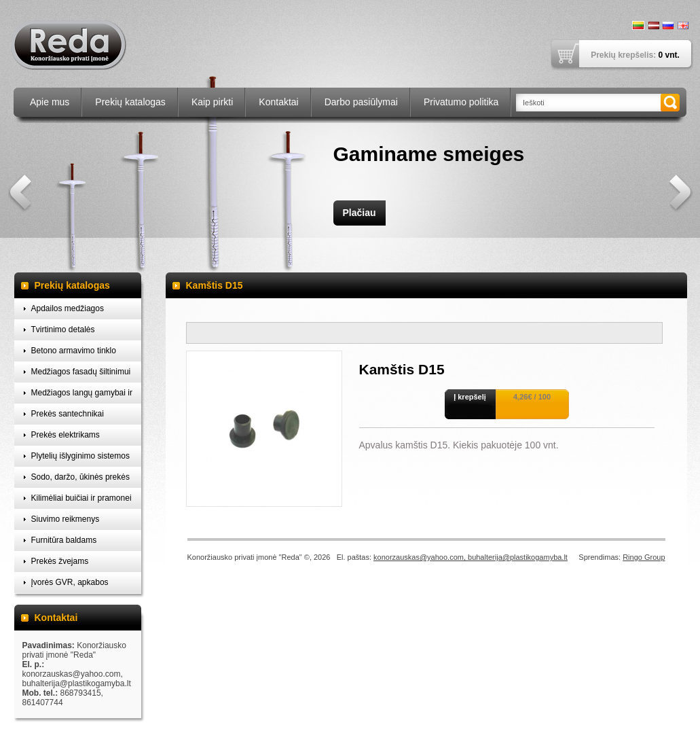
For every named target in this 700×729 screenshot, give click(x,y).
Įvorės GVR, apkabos (70, 582)
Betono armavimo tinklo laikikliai (74, 354)
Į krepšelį (470, 397)
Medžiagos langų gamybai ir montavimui (82, 396)
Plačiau (359, 213)
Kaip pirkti (212, 102)
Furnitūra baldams (64, 540)
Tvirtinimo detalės (63, 330)
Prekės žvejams (60, 561)
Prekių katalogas (130, 102)
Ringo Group (644, 557)
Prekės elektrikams (66, 435)
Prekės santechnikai (68, 414)
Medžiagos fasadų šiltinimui (81, 372)
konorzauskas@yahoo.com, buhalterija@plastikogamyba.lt (471, 557)
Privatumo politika (461, 102)
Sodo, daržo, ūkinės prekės (80, 477)
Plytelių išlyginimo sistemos (80, 456)
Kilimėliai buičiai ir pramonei (81, 498)
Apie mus (50, 102)
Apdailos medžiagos (68, 308)
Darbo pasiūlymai (361, 102)
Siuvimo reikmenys (66, 519)
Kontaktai (278, 102)
